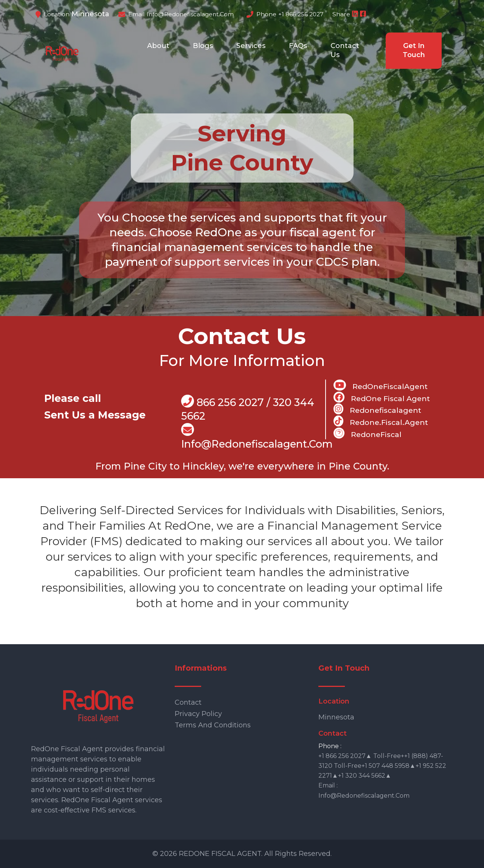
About (158, 46)
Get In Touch (414, 50)
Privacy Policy (198, 714)
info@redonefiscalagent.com (190, 14)
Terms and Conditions (213, 725)
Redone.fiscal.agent (381, 421)
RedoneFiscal (368, 433)
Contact (188, 702)
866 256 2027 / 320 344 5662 (248, 408)
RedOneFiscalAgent (381, 385)
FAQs (298, 46)
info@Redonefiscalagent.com (257, 437)
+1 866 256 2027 (301, 14)
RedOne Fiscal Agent (382, 397)
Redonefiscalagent (377, 409)
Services (251, 46)
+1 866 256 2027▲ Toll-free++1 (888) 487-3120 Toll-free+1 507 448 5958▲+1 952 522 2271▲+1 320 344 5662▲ (382, 766)
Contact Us (345, 50)
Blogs (203, 46)
